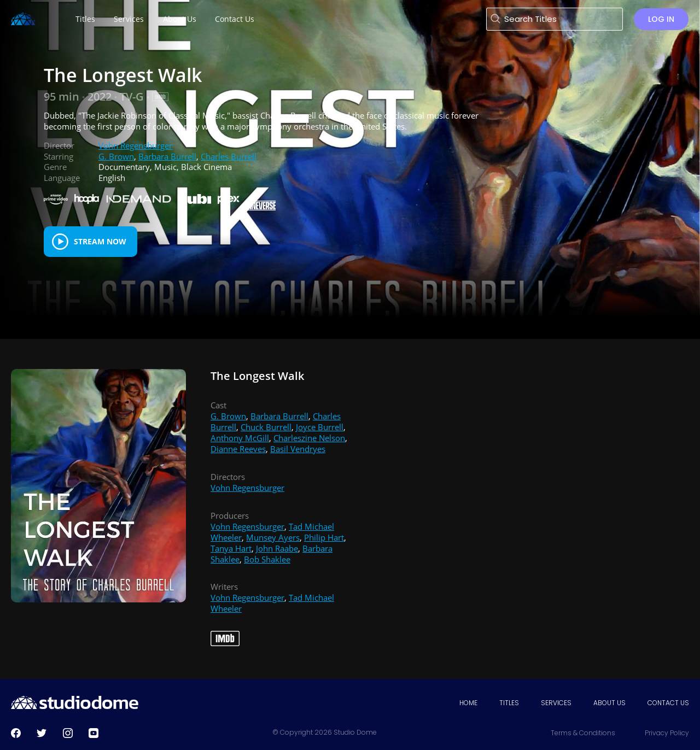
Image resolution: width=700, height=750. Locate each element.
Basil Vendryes (298, 449)
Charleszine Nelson (309, 438)
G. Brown (116, 156)
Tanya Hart (231, 548)
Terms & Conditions (583, 733)
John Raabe (277, 548)
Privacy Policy (667, 733)
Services (556, 703)
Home (468, 703)
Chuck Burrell (266, 427)
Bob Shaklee (267, 559)
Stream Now (100, 241)
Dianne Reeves (238, 449)
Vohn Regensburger (135, 145)
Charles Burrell (229, 156)
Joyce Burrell (320, 427)
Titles (509, 703)
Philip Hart (324, 537)
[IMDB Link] (160, 97)
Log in (661, 19)
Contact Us (668, 703)
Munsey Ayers (273, 537)
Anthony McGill (240, 438)
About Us (609, 703)
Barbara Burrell (167, 156)
